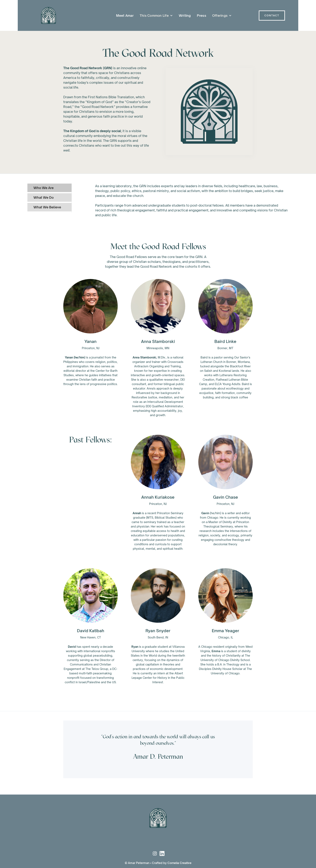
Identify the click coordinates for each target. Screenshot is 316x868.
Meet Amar (125, 16)
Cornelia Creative (179, 863)
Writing (185, 16)
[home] (45, 15)
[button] (156, 16)
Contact (272, 15)
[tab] (49, 188)
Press (202, 16)
